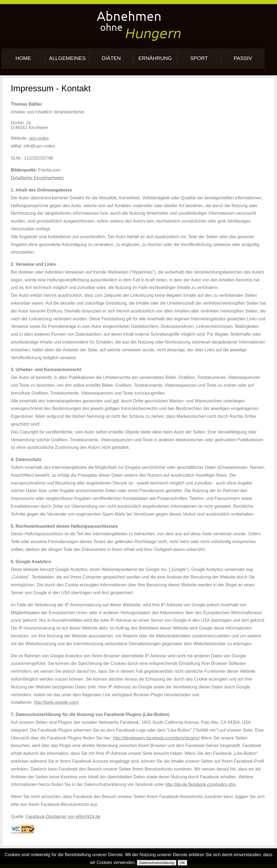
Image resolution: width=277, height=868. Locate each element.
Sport (199, 58)
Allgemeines (67, 58)
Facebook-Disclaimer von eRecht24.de (63, 817)
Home (23, 58)
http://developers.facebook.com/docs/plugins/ (156, 738)
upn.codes (39, 138)
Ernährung (155, 58)
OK (182, 863)
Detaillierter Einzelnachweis (37, 178)
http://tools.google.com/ (56, 702)
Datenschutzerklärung (157, 863)
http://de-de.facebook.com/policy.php (200, 784)
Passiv (243, 58)
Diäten (111, 58)
